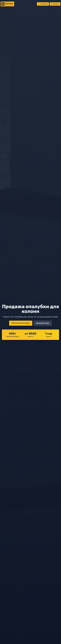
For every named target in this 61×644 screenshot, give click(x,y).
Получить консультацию (21, 323)
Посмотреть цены (43, 323)
